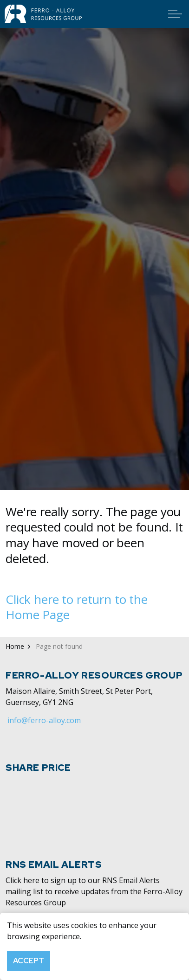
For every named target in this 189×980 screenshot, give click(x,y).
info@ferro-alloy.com (44, 720)
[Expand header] (175, 14)
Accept (29, 961)
